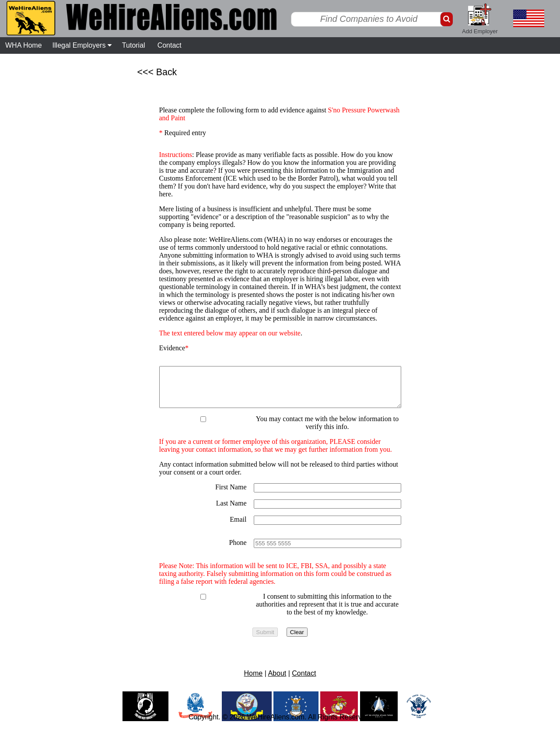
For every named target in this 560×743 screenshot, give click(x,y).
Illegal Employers (82, 45)
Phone (238, 550)
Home (254, 681)
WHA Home (24, 45)
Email (238, 527)
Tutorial (134, 45)
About (277, 681)
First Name (231, 495)
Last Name (231, 511)
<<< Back (157, 72)
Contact (170, 45)
